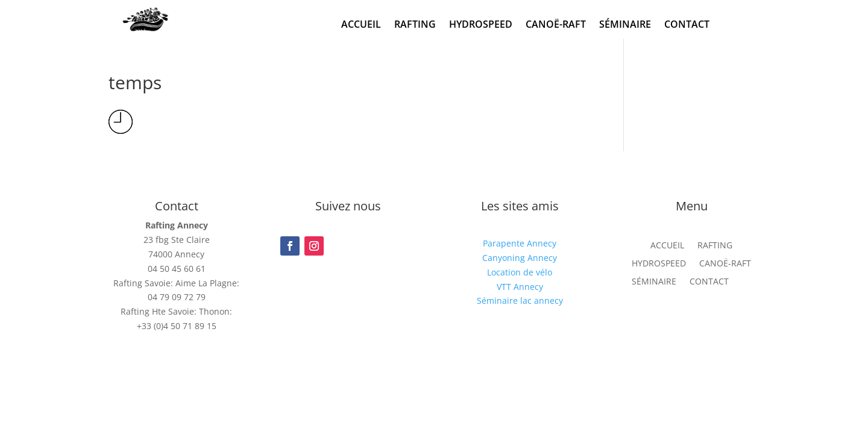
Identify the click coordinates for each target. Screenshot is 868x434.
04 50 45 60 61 (177, 269)
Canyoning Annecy (520, 258)
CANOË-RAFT (556, 25)
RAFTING (415, 25)
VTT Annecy (520, 287)
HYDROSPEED (481, 25)
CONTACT (687, 25)
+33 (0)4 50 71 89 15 (177, 326)
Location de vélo (520, 272)
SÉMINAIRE (625, 25)
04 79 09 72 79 (177, 297)
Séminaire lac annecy (520, 300)
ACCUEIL (361, 25)
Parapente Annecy (520, 243)
